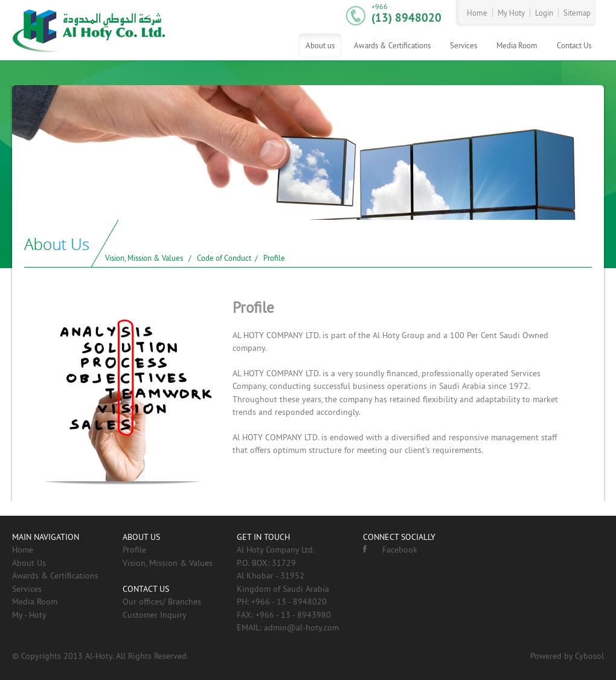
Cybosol (589, 656)
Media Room (517, 45)
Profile (274, 258)
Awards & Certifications (392, 45)
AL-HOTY (89, 30)
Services (464, 45)
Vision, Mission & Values (144, 258)
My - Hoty (29, 615)
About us (320, 45)
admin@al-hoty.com (301, 627)
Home (477, 13)
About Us (29, 563)
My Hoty (511, 13)
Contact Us (574, 45)
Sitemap (577, 13)
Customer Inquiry (155, 615)
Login (544, 13)
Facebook (390, 550)
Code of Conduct (224, 258)
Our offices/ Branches (162, 601)
